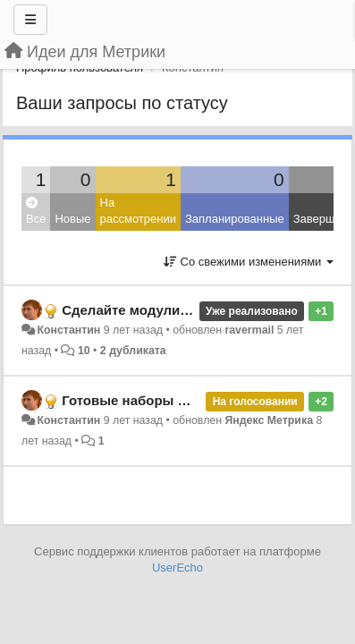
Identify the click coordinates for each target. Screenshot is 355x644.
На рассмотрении (138, 211)
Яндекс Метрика (269, 420)
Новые (72, 219)
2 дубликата (133, 351)
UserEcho (177, 568)
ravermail (249, 330)
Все (36, 212)
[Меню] (30, 20)
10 (84, 351)
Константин (68, 330)
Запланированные (235, 219)
